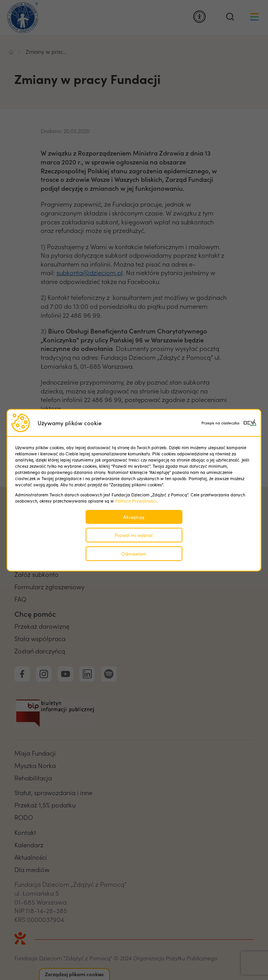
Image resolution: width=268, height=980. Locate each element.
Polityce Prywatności (136, 501)
